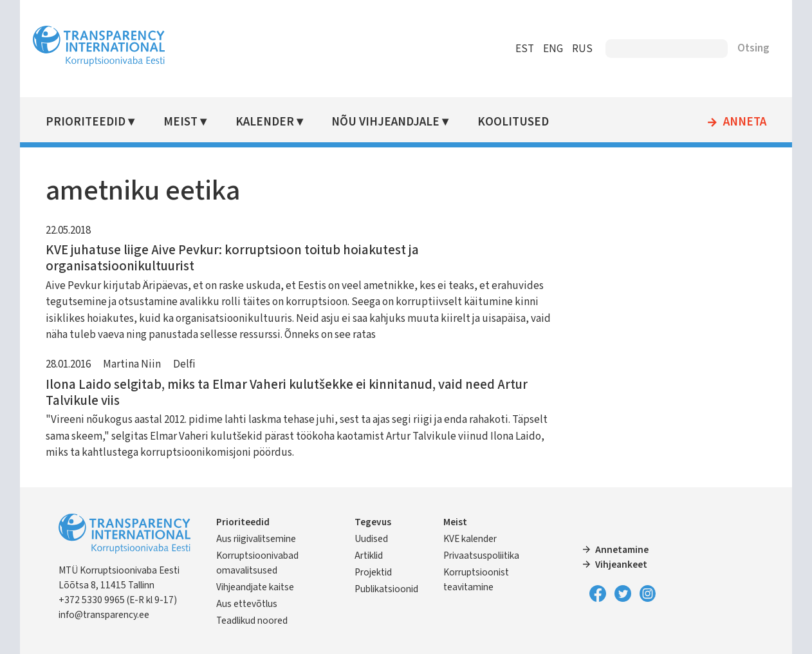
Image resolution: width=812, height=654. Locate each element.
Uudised (371, 539)
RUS (582, 49)
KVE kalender (470, 539)
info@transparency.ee (104, 615)
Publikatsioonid (386, 589)
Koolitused (513, 122)
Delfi (184, 364)
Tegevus (373, 522)
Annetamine (622, 550)
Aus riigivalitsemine (256, 539)
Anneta (745, 122)
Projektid (373, 572)
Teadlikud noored (252, 621)
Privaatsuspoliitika (481, 556)
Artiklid (369, 556)
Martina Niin (132, 364)
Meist (180, 122)
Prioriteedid (86, 122)
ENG (553, 49)
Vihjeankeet (621, 565)
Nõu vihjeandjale (385, 122)
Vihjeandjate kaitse (255, 587)
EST (525, 49)
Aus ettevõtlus (247, 604)
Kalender (265, 122)
